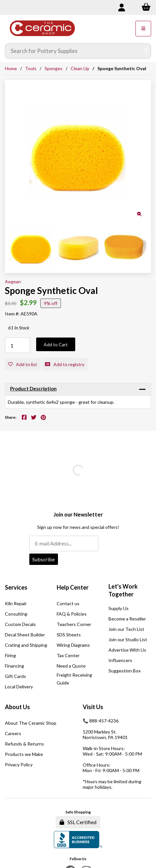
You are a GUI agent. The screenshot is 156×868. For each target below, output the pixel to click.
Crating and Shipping (26, 645)
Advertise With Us (127, 650)
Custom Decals (20, 624)
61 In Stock (19, 328)
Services (16, 587)
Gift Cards (15, 676)
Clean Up (80, 68)
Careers (13, 733)
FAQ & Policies (72, 614)
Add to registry (65, 364)
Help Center (73, 587)
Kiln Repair (16, 603)
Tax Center (68, 655)
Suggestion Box (125, 671)
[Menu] (143, 29)
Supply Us (119, 608)
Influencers (120, 660)
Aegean (13, 281)
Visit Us (93, 707)
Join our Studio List (128, 639)
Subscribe (43, 559)
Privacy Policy (19, 765)
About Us (17, 707)
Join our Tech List (126, 629)
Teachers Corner (74, 624)
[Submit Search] (146, 51)
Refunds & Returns (24, 744)
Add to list (23, 364)
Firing (10, 655)
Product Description (33, 389)
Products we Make (24, 754)
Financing (14, 666)
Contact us (68, 603)
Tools (31, 68)
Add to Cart (56, 345)
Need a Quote (71, 666)
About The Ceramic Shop (31, 723)
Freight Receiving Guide (74, 679)
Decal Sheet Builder (25, 635)
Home (11, 68)
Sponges (54, 68)
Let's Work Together (123, 590)
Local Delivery (19, 687)
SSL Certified (78, 822)
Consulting (16, 614)
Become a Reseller (127, 619)
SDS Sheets (69, 635)
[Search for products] (73, 51)
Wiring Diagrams (73, 645)
